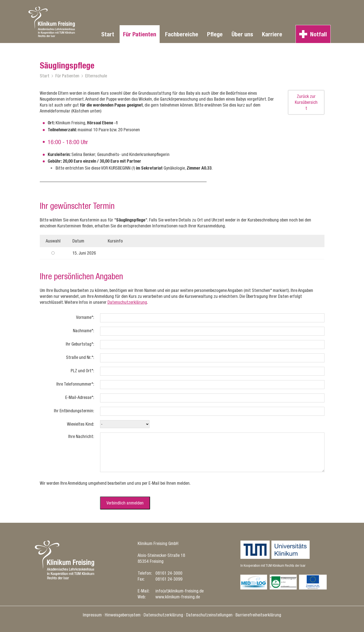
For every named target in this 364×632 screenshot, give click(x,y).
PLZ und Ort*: (82, 371)
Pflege (215, 34)
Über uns (242, 34)
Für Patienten (140, 34)
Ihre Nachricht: (81, 436)
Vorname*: (85, 317)
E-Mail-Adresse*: (80, 397)
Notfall (319, 34)
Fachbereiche (182, 34)
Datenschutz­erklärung (163, 615)
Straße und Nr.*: (80, 357)
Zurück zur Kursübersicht (306, 102)
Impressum (92, 615)
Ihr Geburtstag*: (80, 344)
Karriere (272, 34)
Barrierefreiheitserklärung (258, 615)
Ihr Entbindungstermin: (74, 411)
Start (108, 34)
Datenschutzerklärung (127, 302)
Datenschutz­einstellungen (209, 615)
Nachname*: (84, 331)
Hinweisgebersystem (123, 615)
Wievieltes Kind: (81, 424)
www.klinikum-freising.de (178, 597)
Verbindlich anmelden (125, 503)
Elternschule (96, 76)
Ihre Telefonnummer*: (75, 384)
